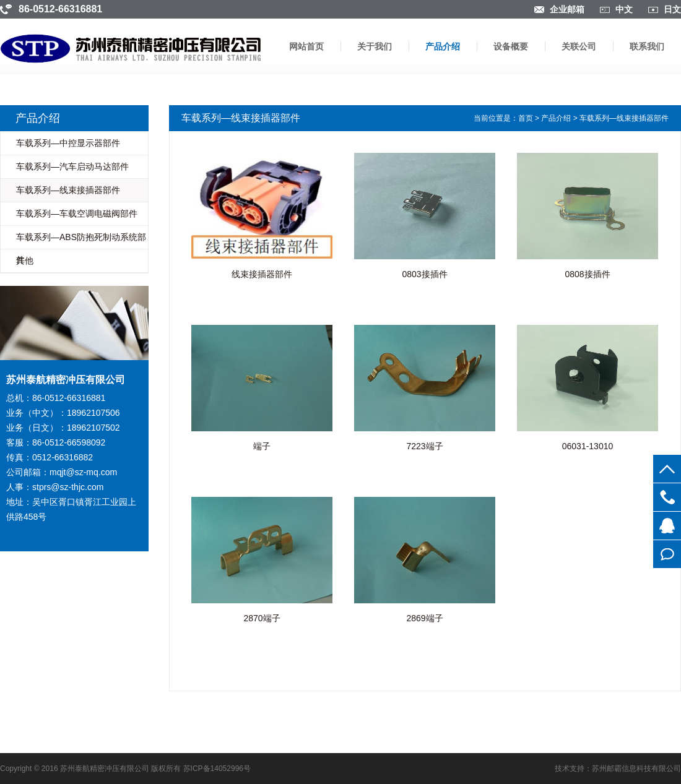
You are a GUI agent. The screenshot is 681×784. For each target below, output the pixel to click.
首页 (526, 118)
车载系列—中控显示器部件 (68, 143)
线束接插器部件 (262, 274)
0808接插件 (587, 274)
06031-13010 (588, 446)
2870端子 (262, 618)
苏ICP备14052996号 (217, 769)
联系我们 (647, 46)
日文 (672, 9)
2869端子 (424, 618)
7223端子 (424, 446)
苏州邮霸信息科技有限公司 (636, 769)
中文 (624, 9)
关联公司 (579, 46)
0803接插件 (424, 274)
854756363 (667, 526)
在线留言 (667, 554)
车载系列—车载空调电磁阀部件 (77, 213)
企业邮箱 (567, 9)
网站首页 (306, 46)
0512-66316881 (667, 497)
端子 (262, 446)
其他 (25, 261)
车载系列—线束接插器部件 (68, 190)
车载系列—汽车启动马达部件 (72, 166)
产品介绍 (443, 46)
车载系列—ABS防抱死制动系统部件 (81, 248)
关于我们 (375, 46)
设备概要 (511, 46)
